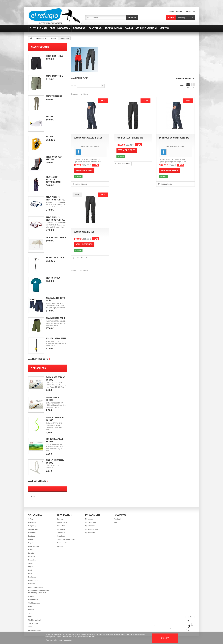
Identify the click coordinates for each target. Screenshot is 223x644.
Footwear (32, 536)
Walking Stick (33, 529)
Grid (188, 86)
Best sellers (61, 526)
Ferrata (31, 553)
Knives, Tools (33, 580)
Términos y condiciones (66, 539)
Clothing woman (34, 603)
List (193, 86)
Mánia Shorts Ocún (55, 318)
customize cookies (65, 640)
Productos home (34, 630)
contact (171, 11)
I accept (165, 638)
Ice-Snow (32, 556)
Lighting (31, 567)
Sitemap (60, 546)
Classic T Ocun (53, 278)
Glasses (31, 596)
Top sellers (38, 368)
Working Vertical (34, 620)
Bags (30, 606)
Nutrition (32, 584)
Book (30, 570)
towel (30, 617)
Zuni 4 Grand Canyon (56, 238)
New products (40, 47)
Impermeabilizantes (36, 587)
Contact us (61, 533)
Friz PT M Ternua (54, 96)
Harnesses (32, 522)
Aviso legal (61, 536)
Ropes (31, 543)
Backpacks (32, 577)
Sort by (74, 85)
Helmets (31, 539)
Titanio (31, 627)
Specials (60, 519)
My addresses (90, 526)
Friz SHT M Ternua (55, 56)
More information (52, 640)
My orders (89, 519)
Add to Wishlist (81, 184)
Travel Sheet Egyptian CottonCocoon (53, 180)
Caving (31, 550)
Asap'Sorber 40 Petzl (56, 338)
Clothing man (42, 38)
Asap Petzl (51, 137)
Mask (30, 574)
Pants (54, 38)
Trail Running (33, 623)
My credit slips (91, 522)
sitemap (179, 11)
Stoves (31, 563)
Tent (30, 613)
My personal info (91, 529)
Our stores (61, 529)
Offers (31, 519)
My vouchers (90, 533)
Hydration (32, 560)
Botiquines (32, 533)
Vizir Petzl (51, 116)
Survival (31, 610)
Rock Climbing (34, 546)
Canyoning (32, 526)
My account (93, 515)
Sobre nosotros (63, 543)
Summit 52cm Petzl (55, 258)
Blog (34, 496)
